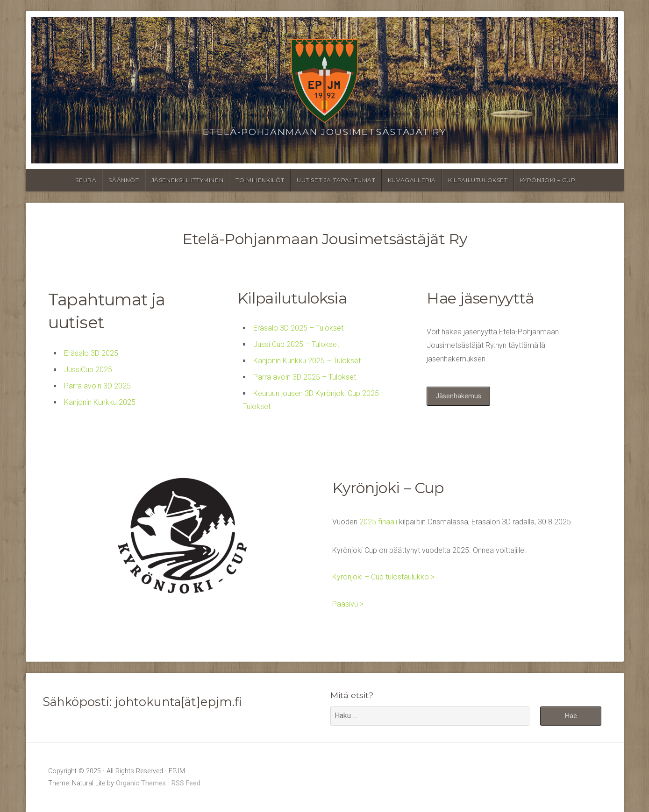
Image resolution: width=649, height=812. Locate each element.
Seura (86, 180)
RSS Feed (186, 783)
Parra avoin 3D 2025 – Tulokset (305, 377)
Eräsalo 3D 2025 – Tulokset (298, 328)
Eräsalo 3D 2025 (91, 353)
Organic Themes (141, 783)
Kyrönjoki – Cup (548, 180)
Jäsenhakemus (458, 396)
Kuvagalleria (412, 180)
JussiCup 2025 (88, 370)
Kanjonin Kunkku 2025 (100, 402)
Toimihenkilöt (260, 180)
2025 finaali (378, 522)
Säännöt (124, 180)
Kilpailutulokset (478, 180)
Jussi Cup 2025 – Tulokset (296, 344)
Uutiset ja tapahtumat (336, 180)
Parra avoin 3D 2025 (97, 386)
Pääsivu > (348, 604)
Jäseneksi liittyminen (188, 180)
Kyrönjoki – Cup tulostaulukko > (383, 577)
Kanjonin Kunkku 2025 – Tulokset (307, 361)
